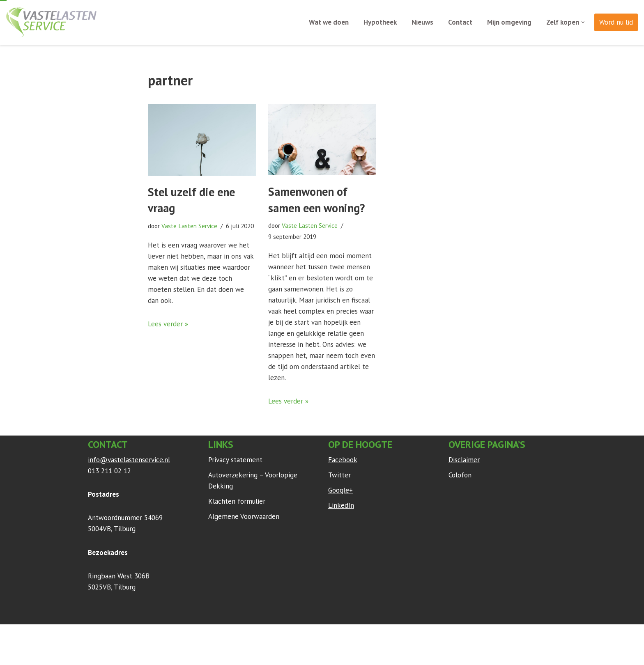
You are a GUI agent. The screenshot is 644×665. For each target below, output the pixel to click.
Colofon (460, 476)
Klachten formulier (237, 502)
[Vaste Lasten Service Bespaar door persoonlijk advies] (51, 22)
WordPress (197, 636)
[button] (583, 22)
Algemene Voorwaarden (244, 518)
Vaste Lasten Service (190, 226)
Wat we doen (329, 22)
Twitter (339, 476)
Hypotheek (380, 22)
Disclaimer (464, 461)
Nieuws (422, 22)
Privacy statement (235, 461)
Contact (460, 22)
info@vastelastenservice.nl (129, 461)
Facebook (343, 461)
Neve (96, 636)
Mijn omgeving (509, 22)
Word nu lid (616, 22)
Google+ (340, 491)
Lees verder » (168, 324)
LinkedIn (341, 507)
